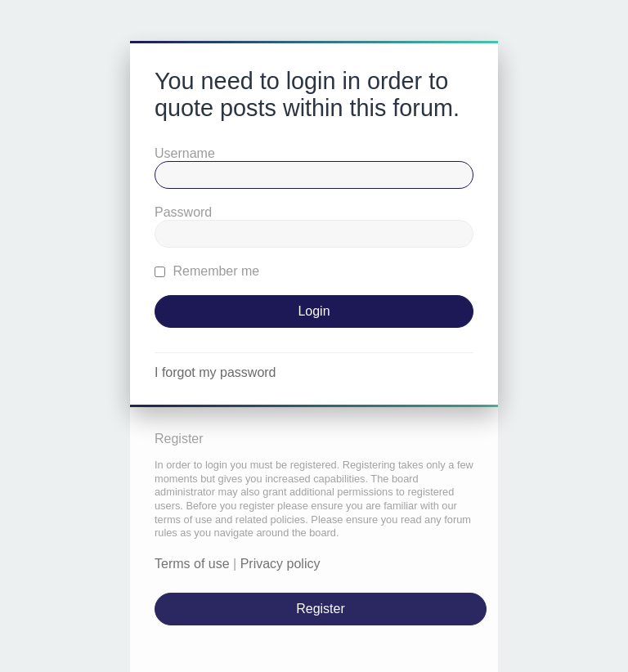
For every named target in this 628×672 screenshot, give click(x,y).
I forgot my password (215, 372)
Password (183, 212)
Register (321, 609)
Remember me (207, 271)
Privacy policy (280, 564)
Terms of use (192, 564)
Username (185, 153)
